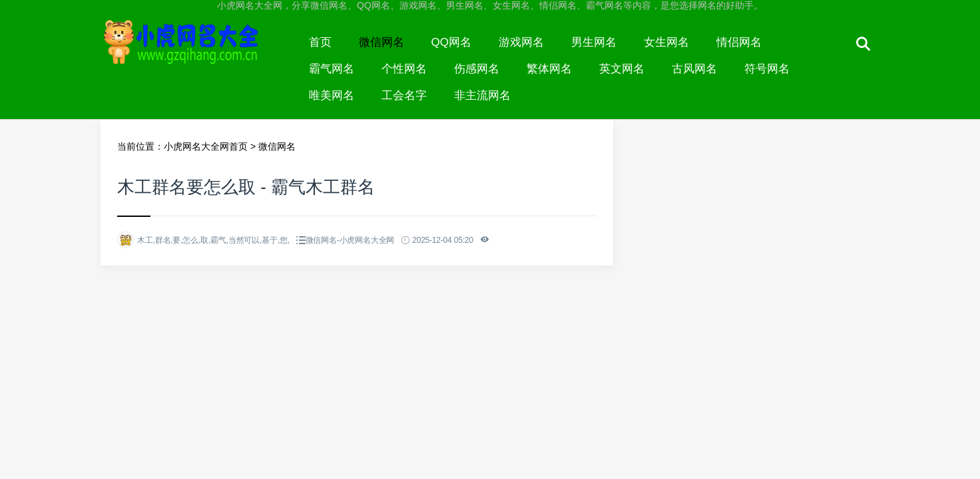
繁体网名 (549, 69)
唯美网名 (332, 95)
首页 (320, 42)
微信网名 (381, 42)
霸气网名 (332, 69)
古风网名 (694, 69)
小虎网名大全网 (198, 55)
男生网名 (594, 42)
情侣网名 (739, 42)
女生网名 (666, 42)
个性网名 (404, 69)
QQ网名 (451, 42)
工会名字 (404, 95)
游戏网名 (521, 42)
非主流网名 (482, 95)
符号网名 (767, 69)
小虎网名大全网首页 (206, 146)
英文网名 (622, 69)
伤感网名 (477, 69)
